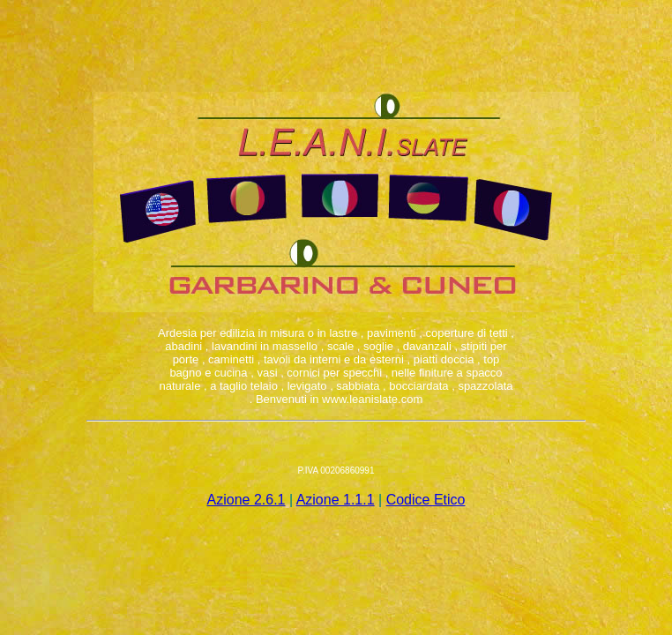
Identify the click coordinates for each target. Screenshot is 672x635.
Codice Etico (426, 500)
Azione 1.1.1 (336, 500)
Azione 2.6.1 (246, 500)
